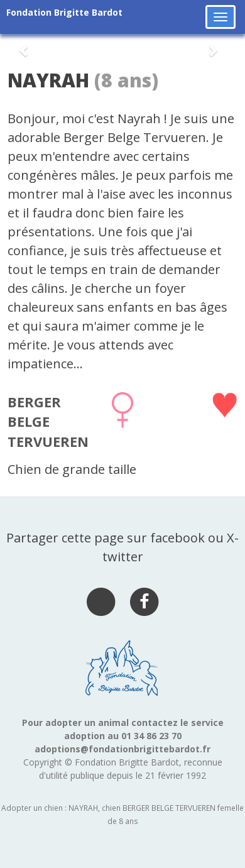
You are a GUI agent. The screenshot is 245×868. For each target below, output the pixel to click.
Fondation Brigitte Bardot (64, 12)
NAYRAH (48, 80)
